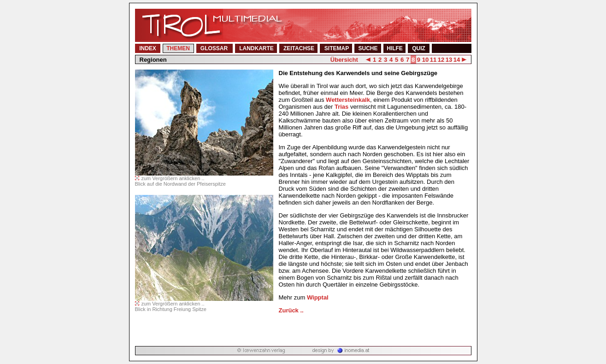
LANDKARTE (256, 48)
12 (441, 60)
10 (425, 60)
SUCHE (368, 48)
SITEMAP (337, 48)
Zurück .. (291, 310)
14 (457, 60)
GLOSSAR (214, 48)
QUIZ (419, 48)
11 (433, 60)
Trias (341, 107)
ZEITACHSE (299, 48)
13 (449, 60)
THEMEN (178, 48)
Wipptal (318, 297)
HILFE (395, 48)
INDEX (148, 48)
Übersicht (344, 60)
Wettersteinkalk (348, 100)
